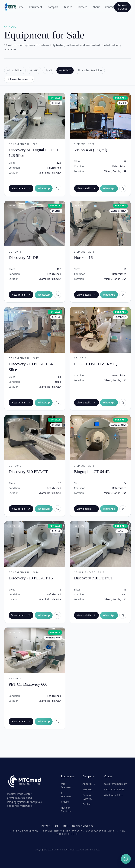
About (96, 7)
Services (82, 7)
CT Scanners (66, 795)
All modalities (15, 70)
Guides (68, 7)
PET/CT (65, 70)
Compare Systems (88, 797)
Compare (53, 7)
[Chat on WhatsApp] (126, 859)
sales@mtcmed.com (116, 784)
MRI (34, 70)
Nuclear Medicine (90, 70)
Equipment (36, 7)
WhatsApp (44, 188)
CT (49, 70)
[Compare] (57, 188)
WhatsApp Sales (113, 795)
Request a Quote (122, 7)
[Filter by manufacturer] (19, 79)
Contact (110, 7)
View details (21, 188)
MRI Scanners (66, 786)
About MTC (89, 784)
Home (20, 7)
